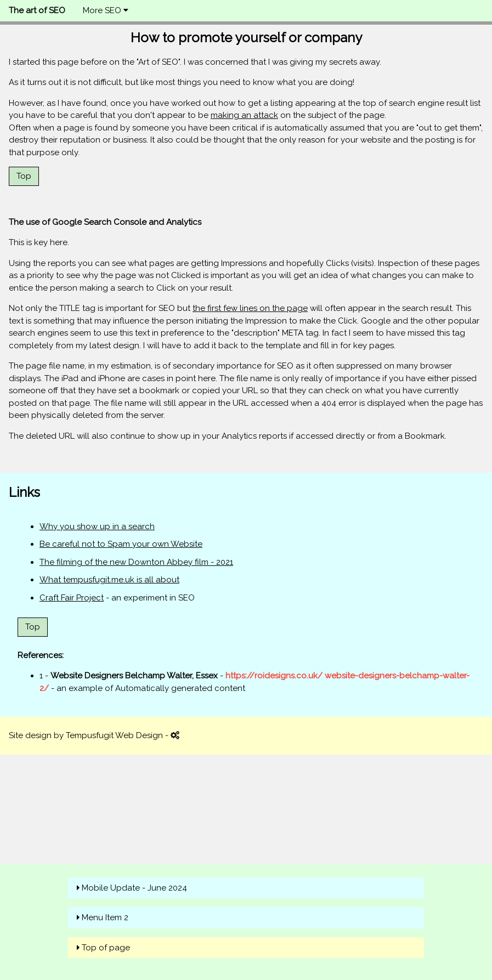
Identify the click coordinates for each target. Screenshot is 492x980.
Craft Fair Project (72, 598)
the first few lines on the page (250, 308)
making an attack (244, 115)
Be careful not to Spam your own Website (121, 544)
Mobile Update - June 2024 (134, 888)
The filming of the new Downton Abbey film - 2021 (136, 562)
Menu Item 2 (105, 917)
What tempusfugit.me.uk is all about (109, 580)
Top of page (106, 948)
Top (24, 176)
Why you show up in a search (97, 526)
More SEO (106, 10)
